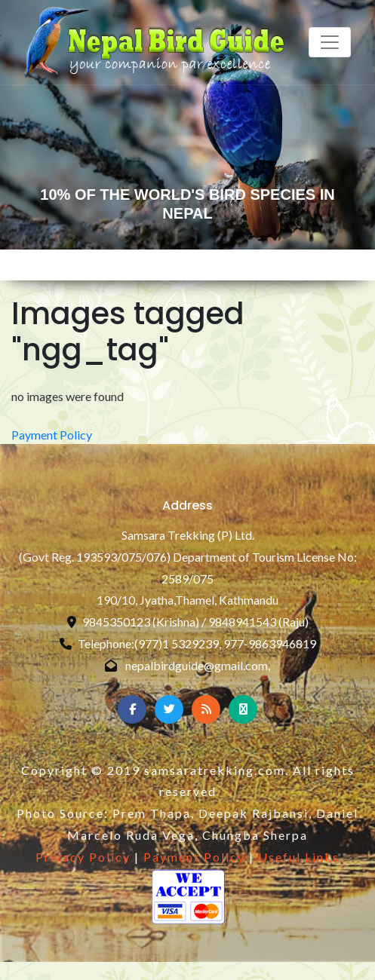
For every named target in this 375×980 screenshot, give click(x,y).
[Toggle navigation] (330, 42)
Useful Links (299, 857)
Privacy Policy (83, 857)
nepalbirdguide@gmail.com (197, 665)
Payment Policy (52, 435)
